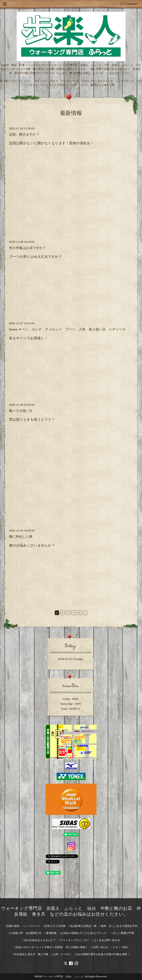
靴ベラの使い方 (21, 411)
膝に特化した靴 (21, 536)
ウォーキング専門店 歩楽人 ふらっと (63, 976)
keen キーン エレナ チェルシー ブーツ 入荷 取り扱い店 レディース (67, 329)
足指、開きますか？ (24, 134)
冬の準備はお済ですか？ (28, 248)
